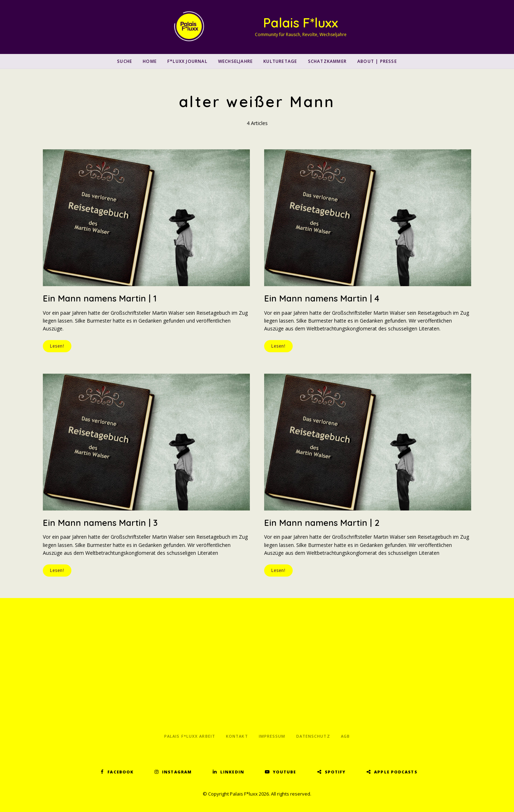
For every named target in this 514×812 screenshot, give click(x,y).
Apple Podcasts (395, 772)
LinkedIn (232, 772)
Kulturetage (280, 61)
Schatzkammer (327, 61)
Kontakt (237, 736)
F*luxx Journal (187, 61)
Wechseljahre (235, 61)
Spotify (335, 772)
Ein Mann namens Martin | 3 (100, 523)
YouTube (284, 772)
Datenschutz (313, 736)
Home (150, 61)
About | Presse (377, 61)
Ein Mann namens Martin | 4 (322, 298)
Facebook (120, 772)
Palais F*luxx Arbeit (190, 736)
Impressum (272, 736)
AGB (345, 736)
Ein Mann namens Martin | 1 (100, 298)
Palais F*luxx (301, 23)
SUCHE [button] (125, 61)
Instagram (177, 772)
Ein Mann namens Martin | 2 (322, 523)
